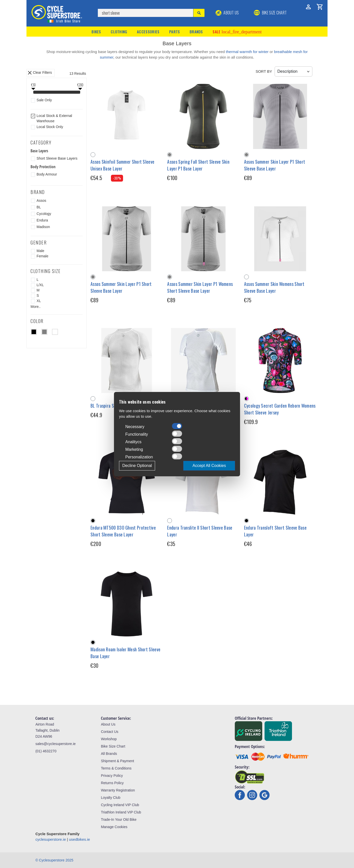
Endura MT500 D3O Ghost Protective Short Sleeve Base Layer (123, 531)
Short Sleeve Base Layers (57, 158)
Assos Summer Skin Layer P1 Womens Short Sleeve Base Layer (200, 287)
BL (39, 207)
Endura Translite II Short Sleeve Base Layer (200, 531)
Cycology (44, 214)
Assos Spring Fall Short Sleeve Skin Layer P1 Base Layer (198, 165)
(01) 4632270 (46, 751)
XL (39, 301)
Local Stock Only (50, 127)
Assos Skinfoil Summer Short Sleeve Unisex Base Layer (122, 165)
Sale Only (44, 100)
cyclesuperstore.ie (51, 839)
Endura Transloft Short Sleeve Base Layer (275, 531)
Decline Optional (137, 466)
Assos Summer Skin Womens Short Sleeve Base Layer (274, 287)
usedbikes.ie (80, 839)
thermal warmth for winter (247, 52)
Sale (237, 32)
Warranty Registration (118, 790)
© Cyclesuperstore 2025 (54, 860)
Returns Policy (112, 783)
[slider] (33, 93)
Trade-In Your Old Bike (119, 820)
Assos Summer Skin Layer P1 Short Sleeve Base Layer (275, 165)
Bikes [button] (96, 32)
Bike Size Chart (113, 746)
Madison (43, 227)
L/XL (40, 285)
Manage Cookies (114, 827)
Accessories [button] (148, 32)
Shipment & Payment (117, 761)
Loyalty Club (111, 798)
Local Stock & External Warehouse (54, 118)
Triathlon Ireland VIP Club (121, 812)
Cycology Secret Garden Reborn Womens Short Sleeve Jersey (280, 409)
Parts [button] (175, 32)
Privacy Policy (112, 776)
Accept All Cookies (209, 466)
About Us (227, 13)
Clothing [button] (119, 32)
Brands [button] (196, 32)
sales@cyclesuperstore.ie (55, 744)
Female (42, 256)
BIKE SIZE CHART (270, 13)
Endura (42, 220)
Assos (41, 201)
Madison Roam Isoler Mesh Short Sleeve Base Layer (125, 653)
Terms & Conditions (116, 768)
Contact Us (110, 732)
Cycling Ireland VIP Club (120, 805)
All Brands (109, 754)
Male (40, 251)
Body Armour (47, 174)
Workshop (109, 739)
